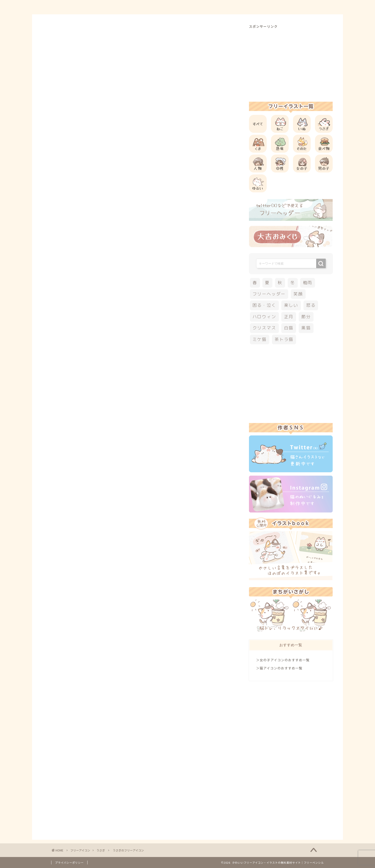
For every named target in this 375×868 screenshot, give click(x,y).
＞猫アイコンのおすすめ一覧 (279, 668)
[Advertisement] (143, 170)
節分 (306, 317)
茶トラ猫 (284, 339)
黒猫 (306, 328)
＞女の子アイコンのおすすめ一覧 (283, 660)
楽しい (291, 305)
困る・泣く (264, 305)
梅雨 (308, 283)
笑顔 (298, 294)
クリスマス (264, 328)
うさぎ (58, 33)
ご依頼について (307, 8)
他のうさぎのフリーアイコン (96, 268)
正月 (289, 317)
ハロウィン (264, 317)
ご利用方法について (237, 8)
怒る (311, 305)
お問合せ (274, 8)
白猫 (289, 328)
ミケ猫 (260, 339)
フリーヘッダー (269, 294)
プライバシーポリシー (69, 862)
